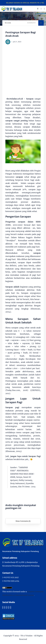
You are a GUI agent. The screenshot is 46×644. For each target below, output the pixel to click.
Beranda (8, 23)
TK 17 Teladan (26, 636)
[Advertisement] (23, 71)
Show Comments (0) (23, 521)
